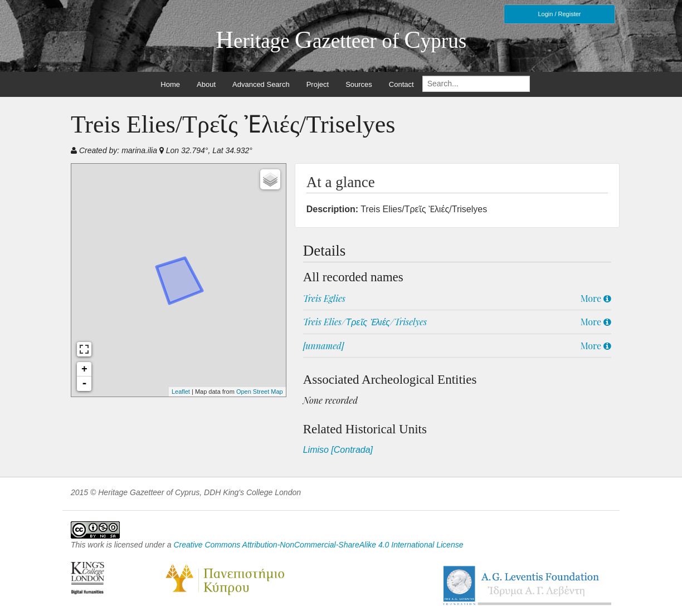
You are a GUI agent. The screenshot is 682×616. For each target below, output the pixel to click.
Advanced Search (261, 84)
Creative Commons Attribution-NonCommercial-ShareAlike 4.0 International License (318, 545)
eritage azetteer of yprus (341, 41)
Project (318, 84)
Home (170, 84)
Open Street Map (260, 392)
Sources (359, 84)
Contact (401, 84)
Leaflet (181, 392)
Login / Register (559, 14)
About (206, 84)
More (596, 298)
